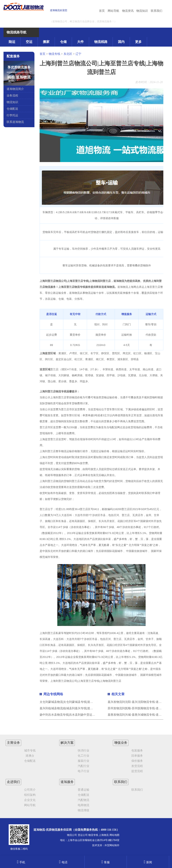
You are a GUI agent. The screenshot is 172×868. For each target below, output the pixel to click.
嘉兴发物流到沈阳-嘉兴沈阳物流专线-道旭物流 (137, 702)
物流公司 (72, 835)
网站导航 (113, 11)
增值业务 (121, 743)
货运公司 (83, 835)
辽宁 (78, 54)
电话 (63, 862)
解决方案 (67, 743)
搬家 (46, 42)
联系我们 (157, 11)
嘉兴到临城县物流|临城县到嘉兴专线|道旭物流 (69, 708)
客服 (106, 862)
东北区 (68, 54)
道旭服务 (67, 782)
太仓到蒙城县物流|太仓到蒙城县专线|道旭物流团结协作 (75, 702)
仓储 (63, 42)
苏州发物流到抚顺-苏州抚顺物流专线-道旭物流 (137, 708)
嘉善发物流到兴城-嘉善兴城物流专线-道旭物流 (137, 715)
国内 (121, 42)
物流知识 (142, 11)
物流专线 (54, 54)
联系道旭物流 (15, 122)
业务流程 (12, 95)
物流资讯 (128, 11)
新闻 (148, 862)
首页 (102, 11)
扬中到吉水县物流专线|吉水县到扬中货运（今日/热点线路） (78, 715)
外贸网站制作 (112, 845)
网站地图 (114, 835)
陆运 (12, 42)
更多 (138, 42)
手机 (21, 862)
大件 (80, 42)
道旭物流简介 (15, 89)
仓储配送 (12, 109)
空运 (29, 42)
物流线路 (101, 42)
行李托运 (12, 115)
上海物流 (104, 835)
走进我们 (13, 782)
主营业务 (13, 743)
